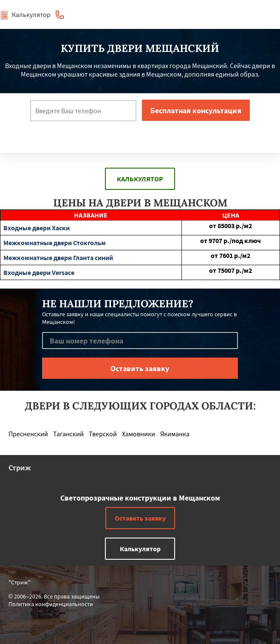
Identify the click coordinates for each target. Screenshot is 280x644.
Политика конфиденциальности (51, 604)
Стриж (20, 468)
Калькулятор (25, 14)
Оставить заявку (140, 518)
